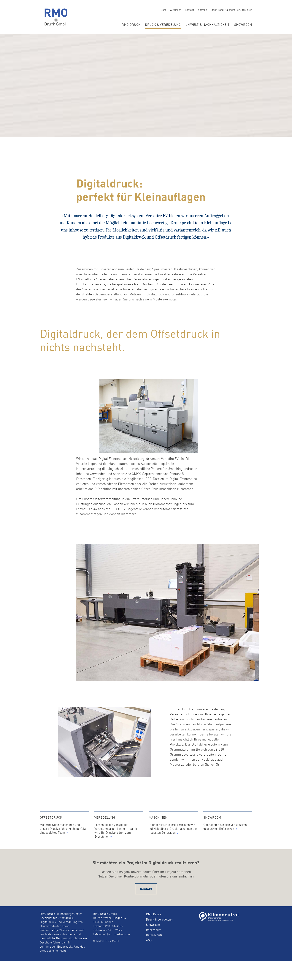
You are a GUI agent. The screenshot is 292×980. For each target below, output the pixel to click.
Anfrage (202, 10)
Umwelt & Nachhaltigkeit (208, 24)
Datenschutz (154, 942)
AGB (149, 947)
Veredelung (105, 824)
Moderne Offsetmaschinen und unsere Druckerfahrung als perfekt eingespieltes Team (63, 835)
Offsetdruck (51, 824)
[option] (146, 232)
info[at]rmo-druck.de (116, 941)
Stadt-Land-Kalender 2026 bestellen (231, 10)
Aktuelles (176, 10)
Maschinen (158, 824)
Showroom (243, 24)
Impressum (154, 936)
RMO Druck (131, 24)
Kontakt (189, 10)
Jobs (164, 10)
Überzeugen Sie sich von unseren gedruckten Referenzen (225, 833)
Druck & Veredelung (163, 24)
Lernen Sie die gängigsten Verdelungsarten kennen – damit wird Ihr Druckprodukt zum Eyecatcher (116, 837)
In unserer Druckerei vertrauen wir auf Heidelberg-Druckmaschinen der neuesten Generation (173, 835)
